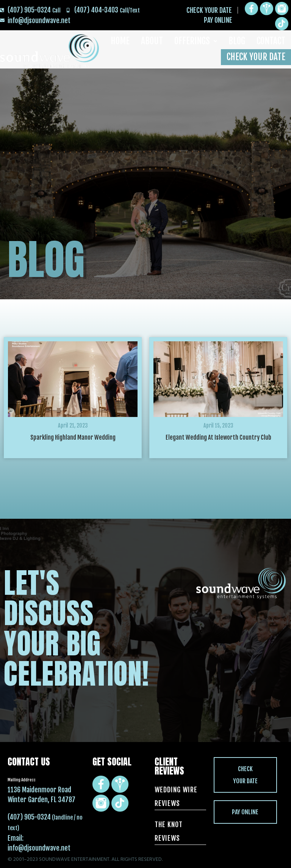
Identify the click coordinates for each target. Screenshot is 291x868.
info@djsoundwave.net (39, 848)
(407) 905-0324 (29, 817)
